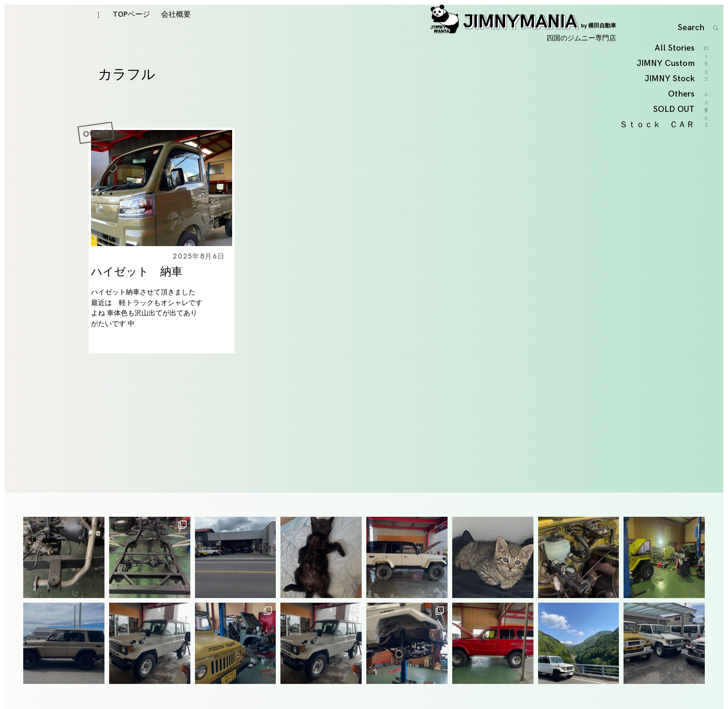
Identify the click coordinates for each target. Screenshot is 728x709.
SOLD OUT (674, 177)
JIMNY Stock (670, 146)
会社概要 (176, 29)
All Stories (675, 116)
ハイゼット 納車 (137, 293)
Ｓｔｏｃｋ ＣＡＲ (657, 192)
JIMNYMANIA (523, 36)
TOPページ (131, 29)
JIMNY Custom (666, 131)
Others (96, 153)
